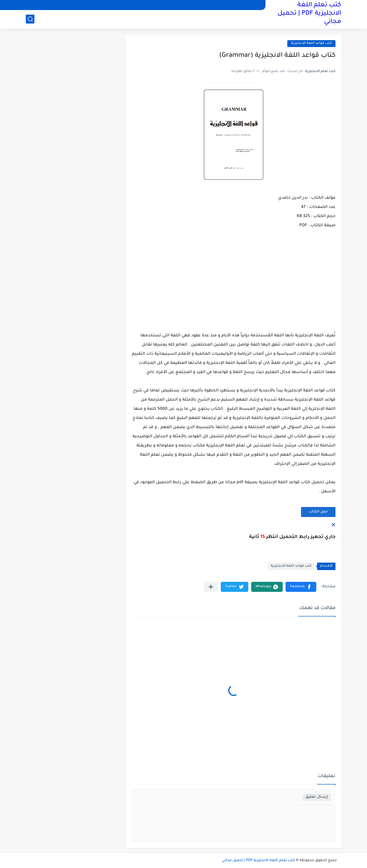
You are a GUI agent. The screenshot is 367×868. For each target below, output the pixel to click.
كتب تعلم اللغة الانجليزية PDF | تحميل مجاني (309, 14)
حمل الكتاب (318, 512)
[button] (301, 587)
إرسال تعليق (317, 797)
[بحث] (30, 19)
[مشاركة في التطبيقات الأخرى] (211, 587)
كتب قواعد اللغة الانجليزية (311, 43)
